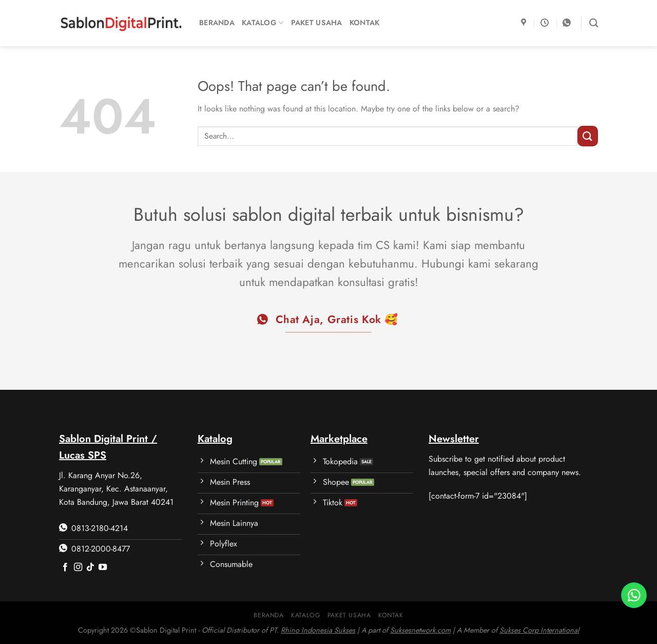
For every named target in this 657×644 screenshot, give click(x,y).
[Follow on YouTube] (103, 567)
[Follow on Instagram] (78, 567)
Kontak (365, 23)
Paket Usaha (317, 23)
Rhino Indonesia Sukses (318, 630)
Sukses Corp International (539, 630)
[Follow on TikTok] (90, 567)
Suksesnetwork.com (420, 630)
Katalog (263, 23)
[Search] (594, 23)
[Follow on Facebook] (65, 567)
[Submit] (588, 136)
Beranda (217, 23)
